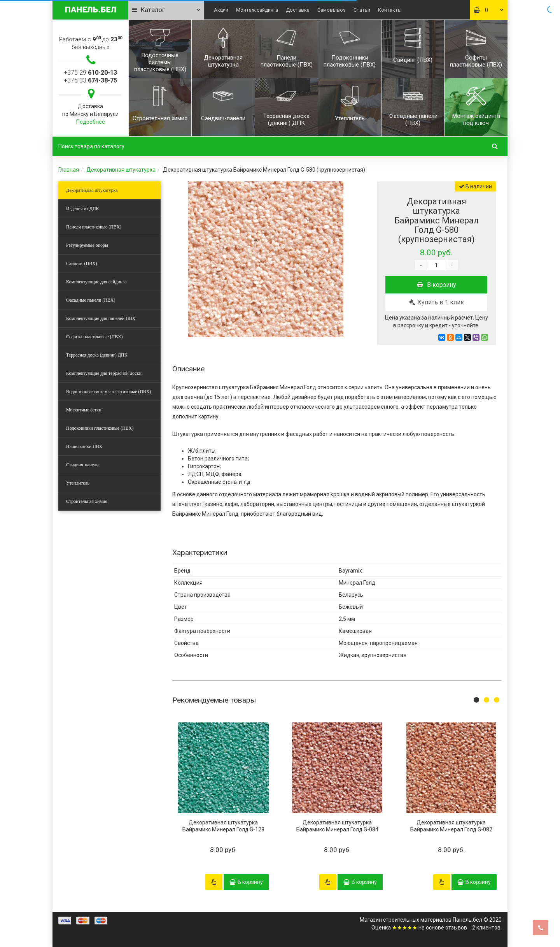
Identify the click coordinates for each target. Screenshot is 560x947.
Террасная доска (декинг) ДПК (97, 355)
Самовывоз (332, 10)
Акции (221, 10)
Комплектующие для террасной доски (104, 373)
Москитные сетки (84, 410)
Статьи (362, 10)
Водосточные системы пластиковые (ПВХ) (108, 392)
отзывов (456, 928)
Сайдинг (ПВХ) (82, 264)
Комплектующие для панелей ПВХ (101, 318)
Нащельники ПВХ (84, 446)
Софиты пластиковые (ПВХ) (94, 337)
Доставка (298, 10)
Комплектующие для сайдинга (96, 282)
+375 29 (90, 73)
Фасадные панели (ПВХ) (91, 300)
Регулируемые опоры (87, 245)
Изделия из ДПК (83, 209)
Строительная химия (87, 501)
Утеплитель (78, 483)
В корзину (437, 285)
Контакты (390, 10)
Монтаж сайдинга (257, 10)
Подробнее (91, 122)
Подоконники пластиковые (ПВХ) (100, 428)
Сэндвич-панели (82, 465)
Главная (69, 170)
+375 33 (90, 80)
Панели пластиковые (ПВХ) (94, 227)
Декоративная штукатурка (121, 170)
